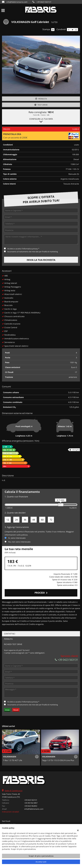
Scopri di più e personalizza (41, 856)
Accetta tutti (41, 862)
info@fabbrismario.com (17, 2)
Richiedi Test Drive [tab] (13, 644)
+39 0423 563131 (44, 2)
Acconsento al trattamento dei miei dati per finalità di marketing (33, 252)
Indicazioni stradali (10, 812)
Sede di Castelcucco (13, 791)
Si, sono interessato (17, 538)
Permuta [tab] (8, 639)
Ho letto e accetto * (23, 249)
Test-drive (41, 105)
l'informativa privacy (30, 249)
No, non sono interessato (19, 542)
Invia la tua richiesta (41, 260)
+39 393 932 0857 (31, 803)
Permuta (41, 99)
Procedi (41, 593)
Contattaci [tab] (10, 634)
